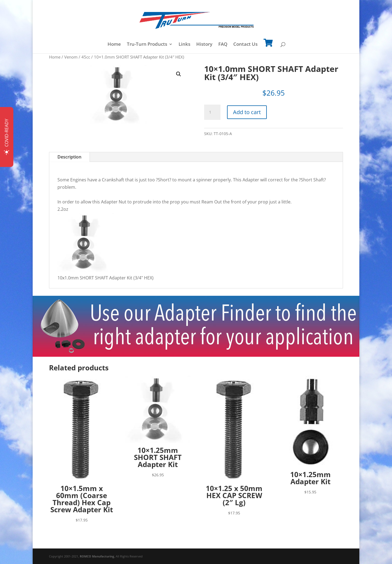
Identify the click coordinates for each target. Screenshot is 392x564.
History (204, 45)
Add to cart (247, 112)
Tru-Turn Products (147, 45)
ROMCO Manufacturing (97, 556)
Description (69, 157)
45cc (86, 57)
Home (114, 45)
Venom (71, 57)
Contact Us (245, 45)
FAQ (223, 45)
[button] (179, 74)
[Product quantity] (212, 112)
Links (184, 45)
